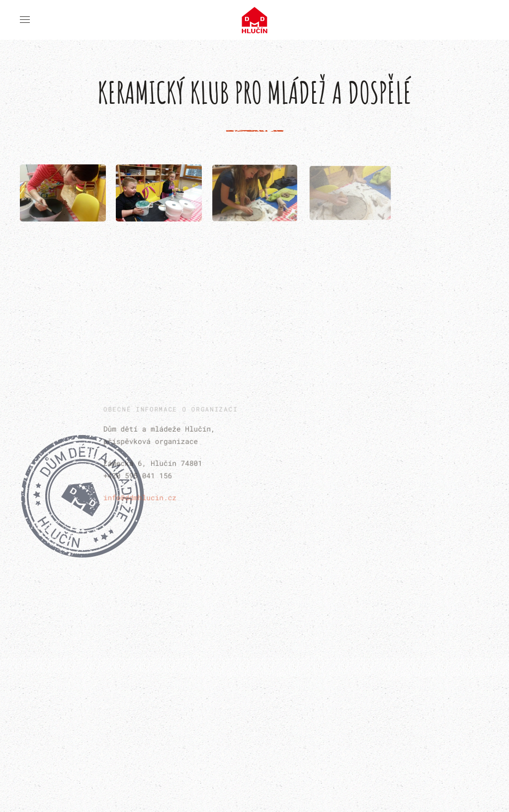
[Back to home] (255, 20)
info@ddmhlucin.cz (141, 496)
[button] (25, 20)
